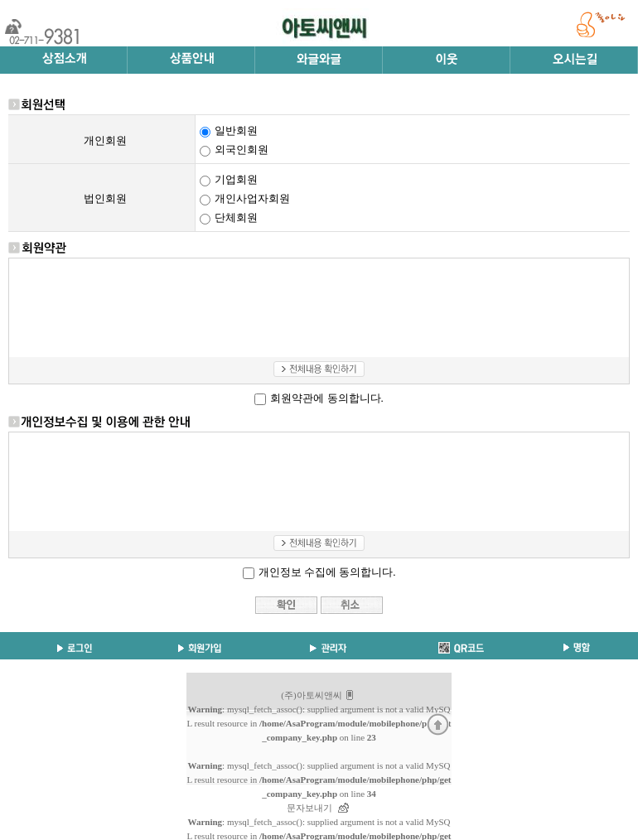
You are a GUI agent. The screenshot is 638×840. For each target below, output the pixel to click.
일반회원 (236, 130)
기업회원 (236, 179)
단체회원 (236, 217)
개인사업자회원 (252, 198)
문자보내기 (309, 808)
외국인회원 (242, 150)
